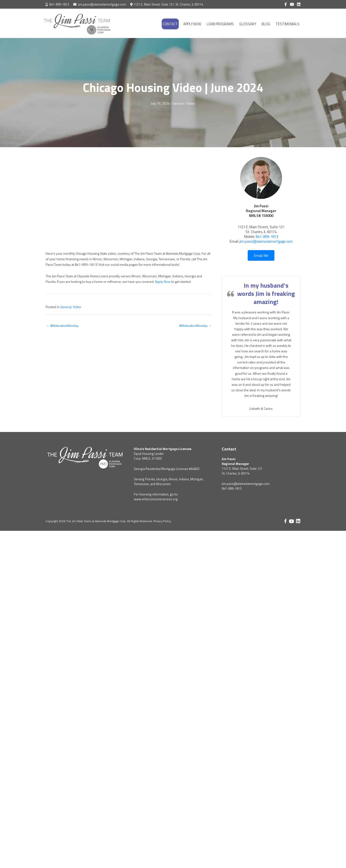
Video (191, 103)
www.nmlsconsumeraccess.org (156, 499)
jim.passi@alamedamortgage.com (102, 4)
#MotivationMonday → (195, 325)
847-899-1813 (59, 4)
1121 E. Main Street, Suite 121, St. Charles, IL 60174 (168, 4)
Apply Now (163, 281)
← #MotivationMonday (63, 325)
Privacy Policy (162, 521)
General (178, 103)
